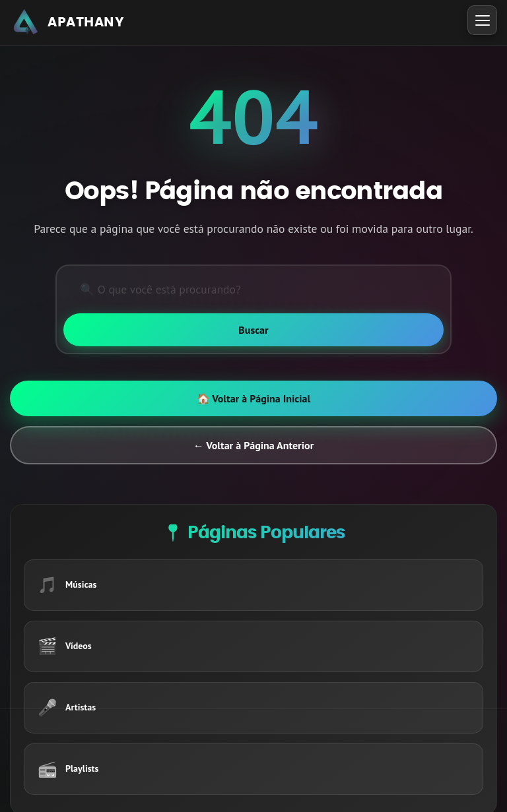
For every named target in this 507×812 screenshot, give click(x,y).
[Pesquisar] (253, 290)
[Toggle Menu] (482, 20)
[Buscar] (253, 330)
